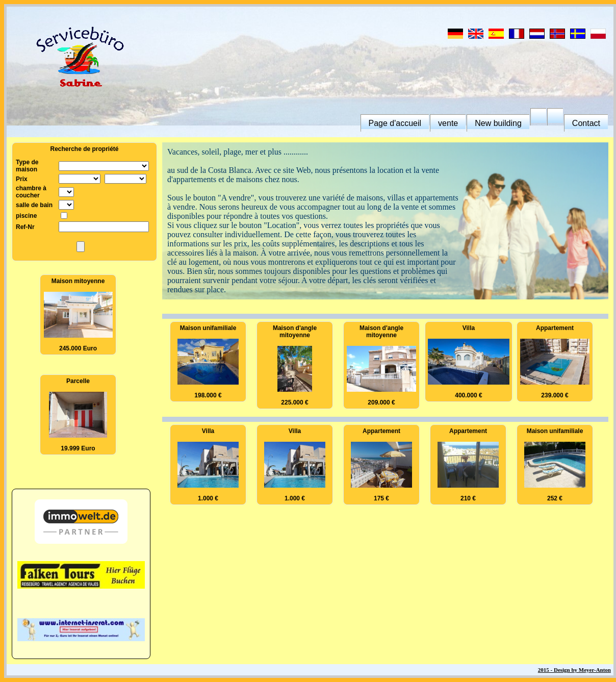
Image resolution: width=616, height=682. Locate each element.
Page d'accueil (395, 123)
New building (498, 123)
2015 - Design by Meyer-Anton (574, 670)
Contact (586, 123)
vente (448, 123)
